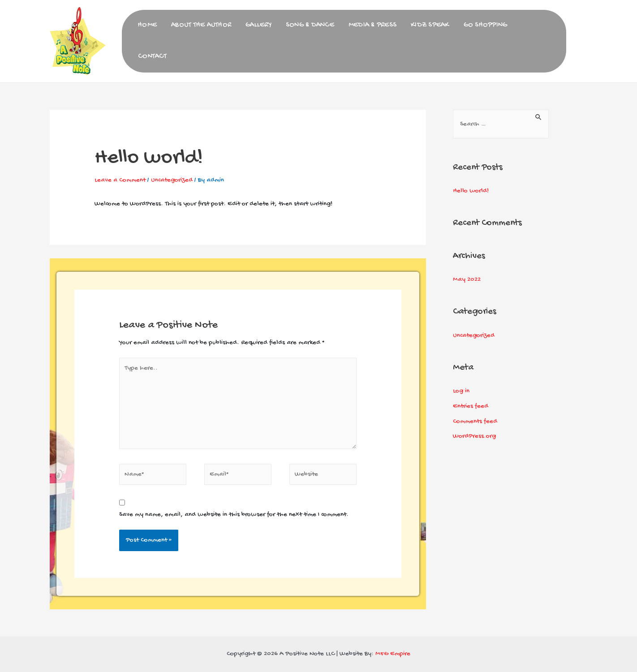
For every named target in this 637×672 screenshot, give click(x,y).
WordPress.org (474, 436)
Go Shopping (486, 25)
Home (147, 25)
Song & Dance (310, 25)
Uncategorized (172, 180)
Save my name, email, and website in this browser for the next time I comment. (234, 514)
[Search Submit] (539, 116)
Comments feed (475, 421)
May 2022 (467, 279)
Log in (461, 391)
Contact (152, 57)
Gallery (258, 25)
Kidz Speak (430, 25)
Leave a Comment (120, 180)
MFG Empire (393, 654)
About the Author (201, 25)
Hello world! (471, 191)
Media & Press (372, 25)
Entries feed (471, 406)
